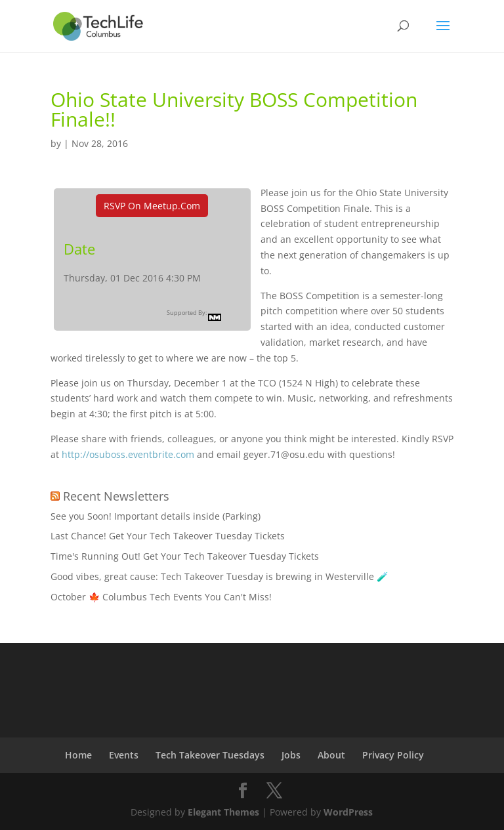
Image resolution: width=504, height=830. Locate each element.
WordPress (348, 812)
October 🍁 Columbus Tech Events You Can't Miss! (161, 597)
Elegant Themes (223, 812)
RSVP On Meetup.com (152, 206)
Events (124, 755)
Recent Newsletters (116, 496)
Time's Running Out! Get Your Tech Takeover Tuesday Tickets (185, 556)
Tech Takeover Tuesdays (210, 755)
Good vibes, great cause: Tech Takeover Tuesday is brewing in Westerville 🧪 (219, 576)
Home (78, 755)
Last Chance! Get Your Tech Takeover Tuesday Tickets (168, 536)
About (331, 755)
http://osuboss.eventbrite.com (128, 454)
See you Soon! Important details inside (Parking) (156, 516)
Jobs (291, 755)
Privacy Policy (393, 755)
